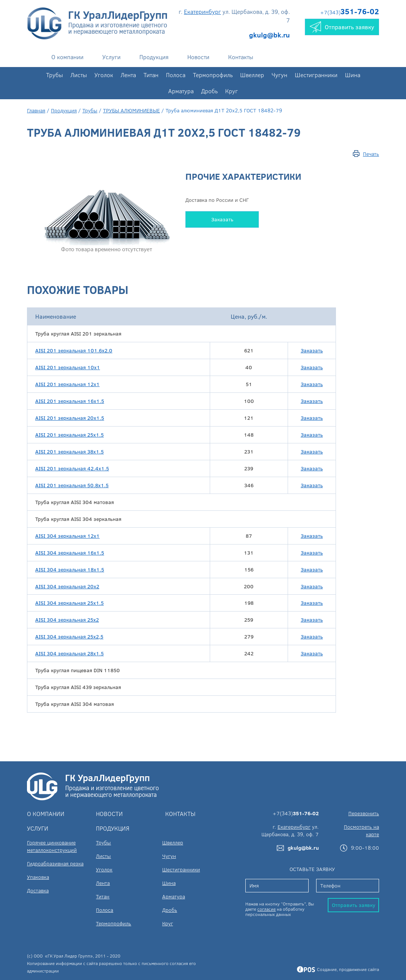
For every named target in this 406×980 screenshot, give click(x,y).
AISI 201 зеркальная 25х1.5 (69, 435)
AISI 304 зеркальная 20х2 (67, 586)
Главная (36, 110)
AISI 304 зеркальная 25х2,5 (69, 636)
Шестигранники (316, 75)
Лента (128, 75)
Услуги (111, 57)
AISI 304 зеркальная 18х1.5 (70, 569)
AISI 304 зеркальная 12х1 (67, 536)
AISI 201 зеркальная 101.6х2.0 (74, 350)
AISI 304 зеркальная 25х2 (67, 620)
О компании (67, 57)
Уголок (104, 75)
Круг (231, 91)
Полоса (176, 75)
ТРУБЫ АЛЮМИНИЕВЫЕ (131, 110)
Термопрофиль (213, 75)
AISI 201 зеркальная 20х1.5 (70, 418)
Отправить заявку (354, 905)
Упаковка (38, 877)
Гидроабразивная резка (55, 863)
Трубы (54, 75)
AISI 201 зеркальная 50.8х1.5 (72, 485)
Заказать (222, 219)
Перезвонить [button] (364, 813)
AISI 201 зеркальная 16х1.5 (70, 401)
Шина (353, 75)
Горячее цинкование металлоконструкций (52, 846)
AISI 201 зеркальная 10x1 (68, 367)
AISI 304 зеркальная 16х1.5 (70, 553)
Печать (371, 154)
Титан (151, 75)
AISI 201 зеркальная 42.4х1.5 (72, 468)
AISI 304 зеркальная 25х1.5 (69, 603)
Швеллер (252, 75)
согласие (266, 909)
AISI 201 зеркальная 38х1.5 (69, 451)
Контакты (241, 57)
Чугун (279, 75)
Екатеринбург (202, 11)
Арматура (181, 91)
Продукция (154, 57)
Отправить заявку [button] (342, 27)
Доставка (38, 890)
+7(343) (350, 12)
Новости (198, 57)
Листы (79, 75)
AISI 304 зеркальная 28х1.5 (69, 653)
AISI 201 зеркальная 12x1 (67, 384)
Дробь (209, 91)
